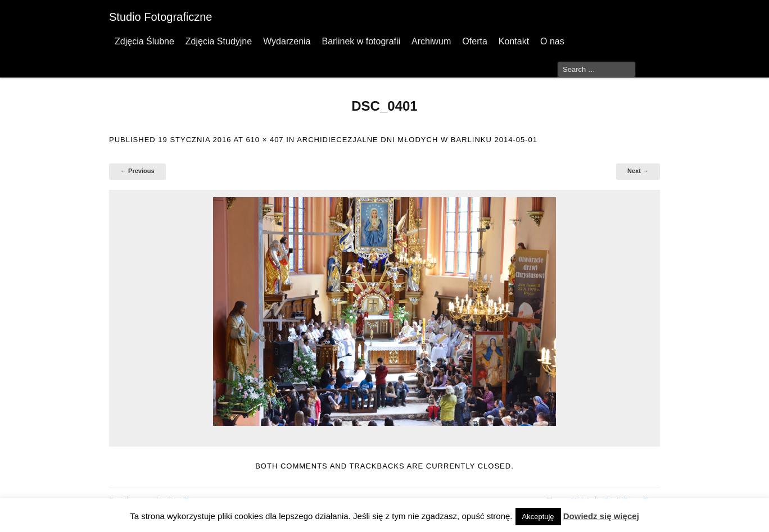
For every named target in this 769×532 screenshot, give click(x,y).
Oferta (474, 41)
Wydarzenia (287, 41)
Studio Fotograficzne (160, 17)
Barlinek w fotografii (361, 41)
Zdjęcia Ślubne (144, 41)
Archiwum (431, 41)
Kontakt (514, 41)
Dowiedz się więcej (601, 516)
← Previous (137, 171)
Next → (638, 171)
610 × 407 (264, 140)
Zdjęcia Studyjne (219, 41)
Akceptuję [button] (538, 517)
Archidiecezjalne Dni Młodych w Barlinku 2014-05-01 (417, 140)
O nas (552, 41)
